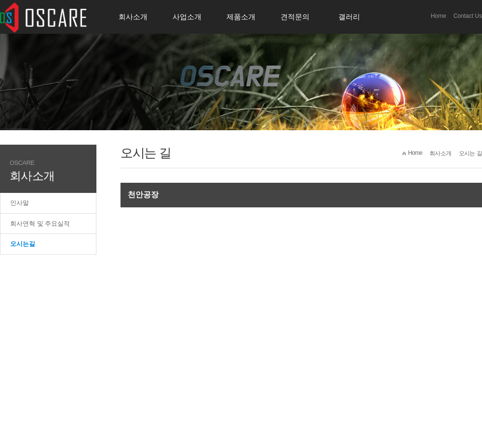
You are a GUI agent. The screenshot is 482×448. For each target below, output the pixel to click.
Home (439, 16)
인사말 (20, 203)
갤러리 (349, 17)
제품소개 (241, 17)
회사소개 (133, 17)
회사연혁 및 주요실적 (40, 224)
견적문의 (295, 17)
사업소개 (187, 17)
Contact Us (468, 16)
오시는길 (23, 244)
